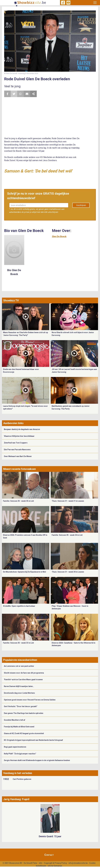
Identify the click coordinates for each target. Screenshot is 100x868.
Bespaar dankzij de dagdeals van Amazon (22, 429)
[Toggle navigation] (95, 3)
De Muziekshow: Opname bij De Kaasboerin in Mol (24, 572)
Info (41, 863)
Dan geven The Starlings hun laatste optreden (24, 713)
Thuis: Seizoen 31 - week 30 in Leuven (68, 572)
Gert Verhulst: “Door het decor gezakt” (21, 706)
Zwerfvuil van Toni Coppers (16, 443)
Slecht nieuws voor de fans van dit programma (24, 673)
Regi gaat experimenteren (15, 747)
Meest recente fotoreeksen (20, 469)
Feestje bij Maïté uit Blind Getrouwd (19, 727)
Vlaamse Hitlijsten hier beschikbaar (19, 436)
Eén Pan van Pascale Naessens (17, 450)
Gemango (58, 866)
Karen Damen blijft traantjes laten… (19, 686)
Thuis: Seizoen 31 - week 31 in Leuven (68, 501)
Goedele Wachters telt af (15, 720)
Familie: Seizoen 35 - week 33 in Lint (18, 643)
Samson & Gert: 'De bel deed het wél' (38, 171)
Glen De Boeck (59, 236)
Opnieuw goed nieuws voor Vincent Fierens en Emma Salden (30, 700)
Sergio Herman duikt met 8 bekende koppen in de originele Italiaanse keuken (37, 760)
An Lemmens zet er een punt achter (19, 666)
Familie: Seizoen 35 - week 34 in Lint (67, 535)
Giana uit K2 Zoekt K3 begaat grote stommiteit (24, 733)
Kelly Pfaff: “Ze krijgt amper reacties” (20, 754)
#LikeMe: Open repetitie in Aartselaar (19, 606)
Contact (49, 855)
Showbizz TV (11, 300)
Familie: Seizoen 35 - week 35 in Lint (18, 501)
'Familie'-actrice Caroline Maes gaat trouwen (23, 680)
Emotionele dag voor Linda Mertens (19, 693)
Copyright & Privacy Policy (55, 863)
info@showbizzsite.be (78, 863)
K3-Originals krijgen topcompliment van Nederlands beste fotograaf (33, 740)
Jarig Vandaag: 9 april (16, 799)
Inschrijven (81, 205)
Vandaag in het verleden (18, 773)
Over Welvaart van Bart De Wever (18, 456)
